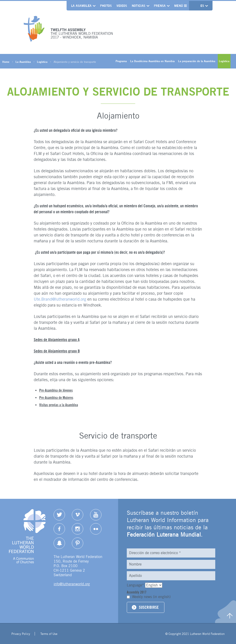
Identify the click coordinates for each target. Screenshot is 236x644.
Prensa (160, 6)
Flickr (96, 529)
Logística (42, 62)
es (203, 6)
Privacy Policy (21, 634)
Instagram (78, 529)
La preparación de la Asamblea (197, 61)
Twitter (59, 515)
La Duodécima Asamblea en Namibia (152, 61)
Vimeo (78, 515)
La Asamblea (81, 6)
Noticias (139, 6)
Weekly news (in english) (151, 597)
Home (6, 62)
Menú (180, 6)
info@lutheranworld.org (72, 584)
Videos (122, 6)
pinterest (78, 543)
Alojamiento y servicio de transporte (75, 62)
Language (136, 585)
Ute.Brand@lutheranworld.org (60, 299)
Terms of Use (49, 634)
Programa (121, 61)
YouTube (96, 515)
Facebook (59, 529)
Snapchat (59, 543)
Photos (106, 6)
